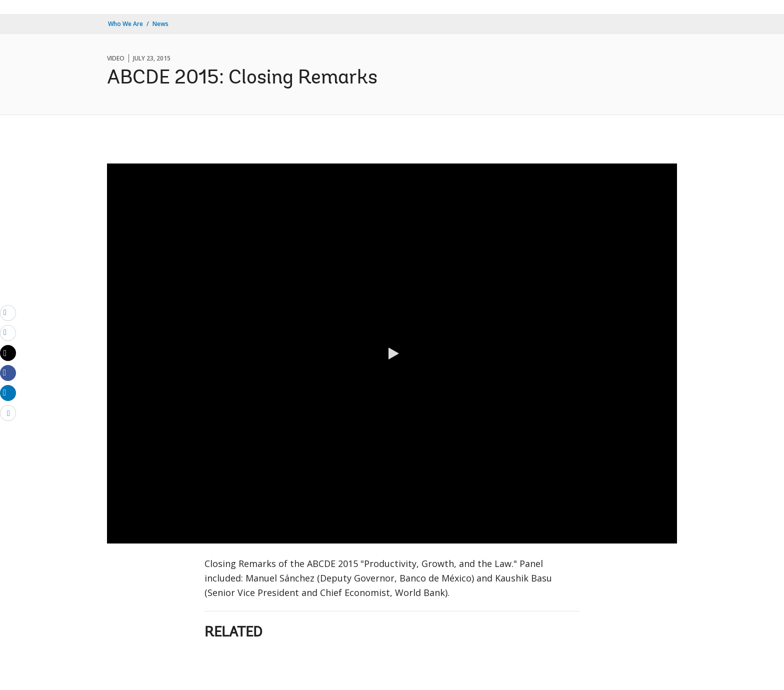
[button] (392, 353)
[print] (8, 332)
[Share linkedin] (8, 392)
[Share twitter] (8, 353)
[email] (8, 312)
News (160, 24)
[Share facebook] (8, 372)
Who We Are (125, 24)
